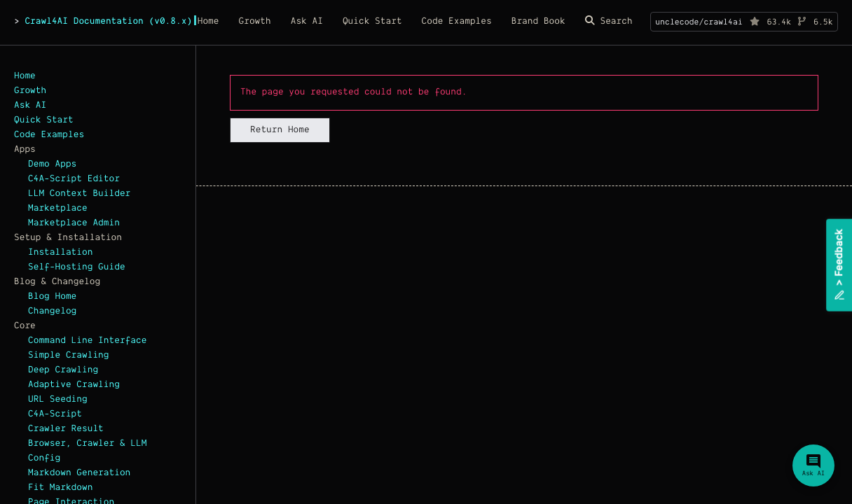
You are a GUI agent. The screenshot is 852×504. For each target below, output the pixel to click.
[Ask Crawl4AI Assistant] (813, 465)
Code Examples (49, 135)
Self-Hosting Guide (77, 267)
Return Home (280, 130)
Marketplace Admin (74, 223)
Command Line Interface (87, 341)
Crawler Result (66, 429)
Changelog (52, 311)
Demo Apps (52, 164)
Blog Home (52, 297)
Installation (60, 253)
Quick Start (44, 120)
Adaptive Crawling (74, 385)
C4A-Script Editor (74, 179)
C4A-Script (55, 414)
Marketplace (58, 209)
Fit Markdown (60, 488)
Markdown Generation (79, 473)
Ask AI (30, 106)
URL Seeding (58, 400)
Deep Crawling (63, 370)
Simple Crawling (69, 356)
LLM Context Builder (79, 194)
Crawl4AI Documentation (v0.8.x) (108, 22)
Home (25, 76)
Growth (30, 91)
